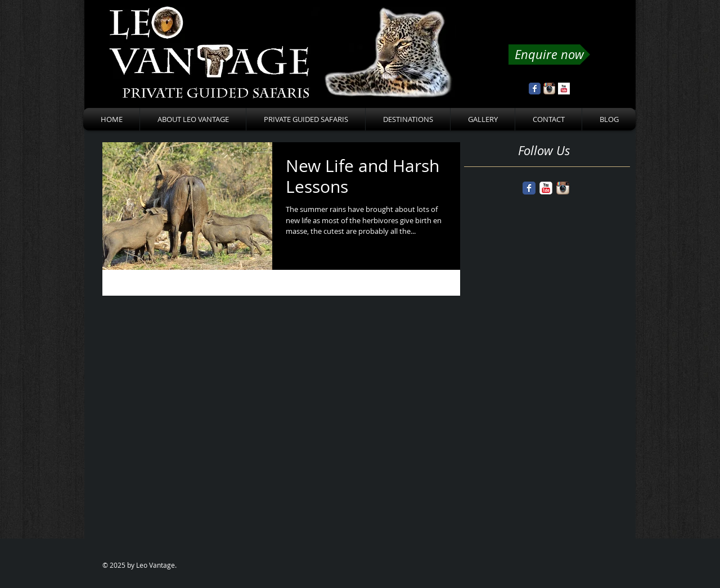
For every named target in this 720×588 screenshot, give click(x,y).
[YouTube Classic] (546, 188)
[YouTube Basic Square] (564, 89)
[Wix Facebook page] (535, 89)
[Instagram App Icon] (549, 89)
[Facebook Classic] (529, 188)
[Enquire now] (549, 55)
